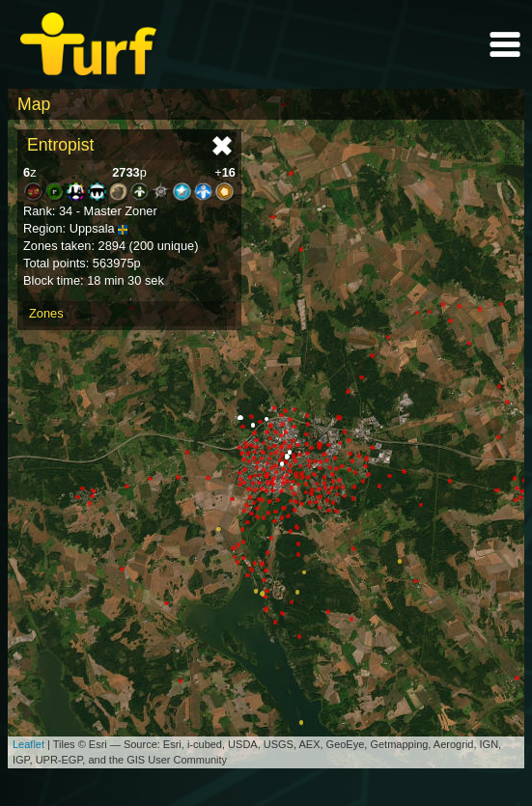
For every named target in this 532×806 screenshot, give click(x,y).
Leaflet (28, 744)
